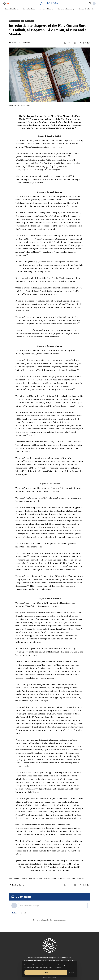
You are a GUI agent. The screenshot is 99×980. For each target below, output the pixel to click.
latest (15, 913)
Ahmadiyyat (24, 878)
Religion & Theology (46, 9)
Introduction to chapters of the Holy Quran (55, 878)
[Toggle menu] (4, 4)
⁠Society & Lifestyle (86, 9)
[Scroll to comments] (75, 43)
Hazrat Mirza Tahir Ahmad (36, 878)
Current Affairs (29, 9)
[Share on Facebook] (88, 43)
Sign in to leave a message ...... (31, 905)
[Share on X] (81, 43)
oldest (24, 913)
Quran (73, 878)
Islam (22, 21)
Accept (46, 972)
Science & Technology (67, 9)
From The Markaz (12, 9)
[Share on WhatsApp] (84, 43)
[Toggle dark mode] (8, 4)
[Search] (90, 3)
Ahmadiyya (17, 878)
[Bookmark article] (67, 43)
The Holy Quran (30, 21)
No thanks (72, 972)
